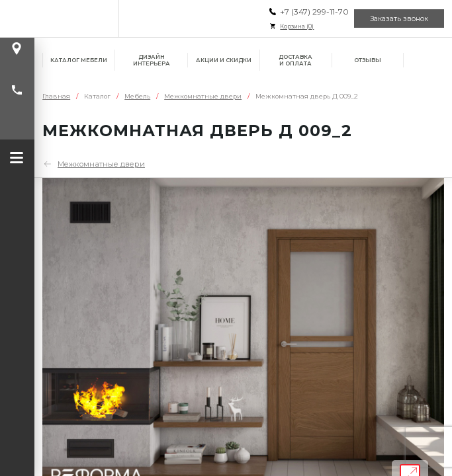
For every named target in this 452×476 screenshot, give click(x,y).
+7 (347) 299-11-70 (314, 12)
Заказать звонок (399, 19)
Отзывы (368, 60)
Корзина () (297, 26)
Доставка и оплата (295, 60)
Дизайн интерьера (152, 60)
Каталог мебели (79, 60)
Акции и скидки (224, 60)
